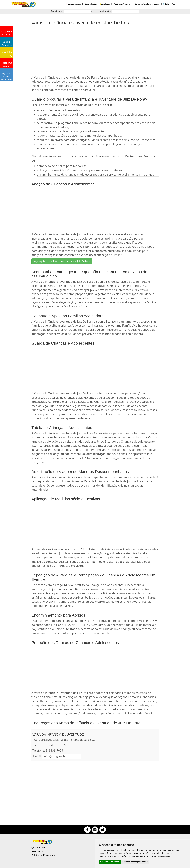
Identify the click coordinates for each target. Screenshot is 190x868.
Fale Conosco (39, 851)
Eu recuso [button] (115, 862)
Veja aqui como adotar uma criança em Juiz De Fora (62, 261)
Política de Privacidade (43, 855)
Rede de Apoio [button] (171, 4)
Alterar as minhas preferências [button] (135, 862)
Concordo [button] (104, 862)
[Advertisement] (95, 49)
